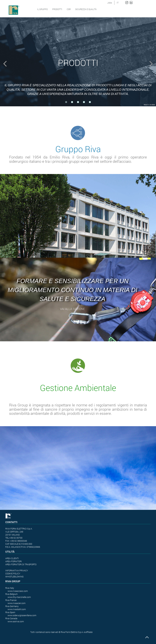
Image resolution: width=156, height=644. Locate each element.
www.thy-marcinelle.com (19, 597)
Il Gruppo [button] (42, 9)
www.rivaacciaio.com (18, 591)
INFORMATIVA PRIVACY (17, 570)
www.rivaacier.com (17, 603)
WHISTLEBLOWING (14, 577)
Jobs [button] (110, 3)
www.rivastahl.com (17, 609)
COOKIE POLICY (13, 574)
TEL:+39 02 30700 (14, 538)
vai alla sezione (73, 309)
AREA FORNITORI (14, 561)
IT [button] (118, 3)
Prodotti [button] (57, 9)
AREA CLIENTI (12, 558)
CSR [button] (69, 9)
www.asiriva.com (16, 621)
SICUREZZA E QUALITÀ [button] (86, 9)
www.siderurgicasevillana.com (22, 615)
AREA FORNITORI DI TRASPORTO (21, 564)
